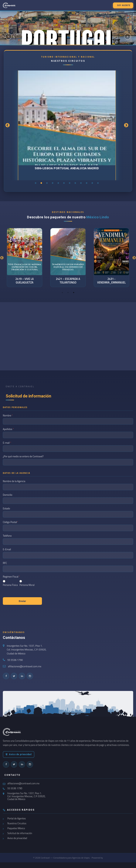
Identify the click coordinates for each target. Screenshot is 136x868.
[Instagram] (30, 676)
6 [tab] (64, 183)
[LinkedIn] (22, 676)
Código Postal (10, 522)
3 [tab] (47, 183)
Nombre (8, 415)
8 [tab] (75, 183)
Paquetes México (16, 828)
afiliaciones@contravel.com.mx (25, 666)
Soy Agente (124, 5)
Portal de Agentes (17, 818)
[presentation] (32, 616)
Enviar (22, 601)
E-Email (7, 549)
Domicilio (8, 495)
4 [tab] (53, 183)
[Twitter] (14, 676)
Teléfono (8, 536)
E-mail (7, 443)
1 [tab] (36, 183)
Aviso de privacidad (19, 754)
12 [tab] (98, 183)
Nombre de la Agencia (15, 481)
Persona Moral (27, 585)
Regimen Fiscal (11, 577)
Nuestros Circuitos (17, 823)
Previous (8, 125)
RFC (5, 563)
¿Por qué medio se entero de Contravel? (24, 456)
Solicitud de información (20, 833)
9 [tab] (81, 183)
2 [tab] (41, 183)
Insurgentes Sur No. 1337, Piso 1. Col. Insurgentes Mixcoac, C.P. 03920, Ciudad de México (27, 650)
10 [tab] (87, 183)
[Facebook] (6, 676)
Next (126, 125)
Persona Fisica (10, 585)
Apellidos (8, 429)
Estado (7, 508)
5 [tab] (58, 183)
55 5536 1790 (15, 660)
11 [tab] (92, 183)
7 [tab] (70, 183)
